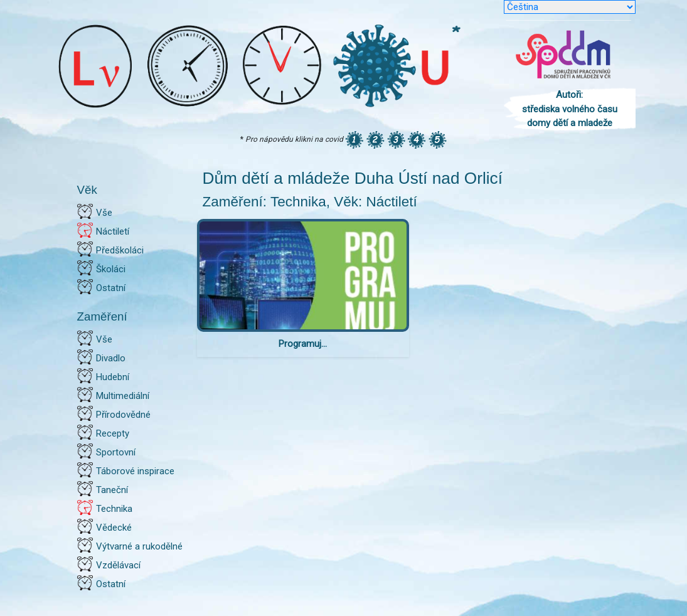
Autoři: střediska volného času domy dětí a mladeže (570, 109)
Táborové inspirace (135, 471)
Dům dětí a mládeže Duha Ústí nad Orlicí (353, 178)
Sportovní (116, 452)
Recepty (113, 433)
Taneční (112, 490)
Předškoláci (120, 250)
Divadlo (111, 358)
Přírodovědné (123, 415)
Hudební (113, 377)
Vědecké (114, 528)
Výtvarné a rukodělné (139, 546)
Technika (114, 509)
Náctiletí (113, 231)
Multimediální (123, 396)
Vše (104, 213)
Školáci (111, 269)
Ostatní (111, 288)
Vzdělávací (118, 565)
